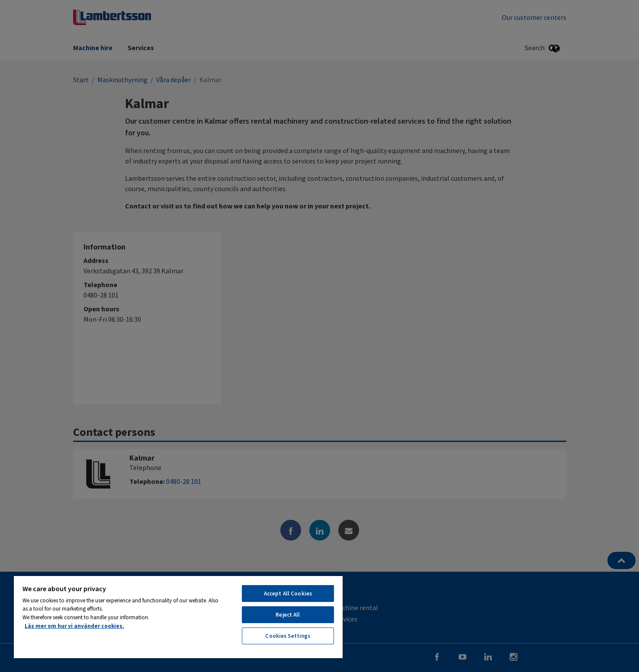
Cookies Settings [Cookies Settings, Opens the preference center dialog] (288, 636)
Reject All (288, 615)
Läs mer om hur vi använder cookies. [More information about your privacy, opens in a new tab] (74, 626)
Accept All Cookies (288, 594)
